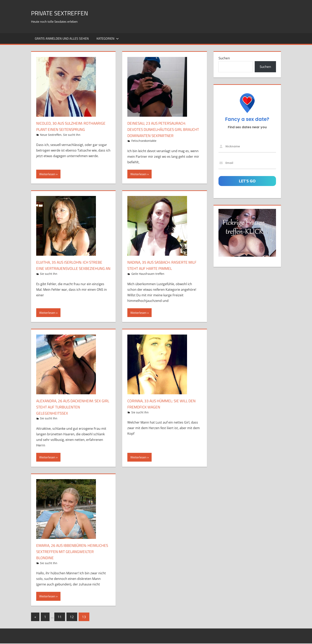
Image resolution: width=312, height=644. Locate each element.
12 (72, 617)
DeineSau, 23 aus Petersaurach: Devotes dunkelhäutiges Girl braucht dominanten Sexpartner (164, 129)
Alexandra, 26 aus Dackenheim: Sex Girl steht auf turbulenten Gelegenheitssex (71, 407)
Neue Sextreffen (51, 141)
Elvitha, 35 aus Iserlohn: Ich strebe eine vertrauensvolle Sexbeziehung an (68, 268)
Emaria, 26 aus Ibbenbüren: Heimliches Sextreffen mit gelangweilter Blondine (65, 552)
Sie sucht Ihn (72, 141)
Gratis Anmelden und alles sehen (62, 38)
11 (60, 617)
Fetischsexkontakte (144, 141)
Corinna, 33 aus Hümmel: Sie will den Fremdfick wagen (162, 404)
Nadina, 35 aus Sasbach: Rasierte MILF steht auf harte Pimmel (162, 265)
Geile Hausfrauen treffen (148, 274)
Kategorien (108, 38)
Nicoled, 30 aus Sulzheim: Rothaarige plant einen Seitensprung (63, 129)
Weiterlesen (47, 174)
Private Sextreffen (65, 13)
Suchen (224, 58)
